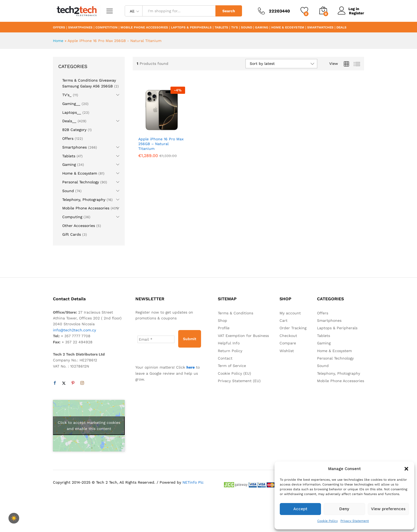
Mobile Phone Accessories (144, 28)
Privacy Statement (355, 521)
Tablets (221, 28)
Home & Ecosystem (288, 28)
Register (356, 13)
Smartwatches (320, 28)
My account (290, 313)
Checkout (288, 336)
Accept (300, 509)
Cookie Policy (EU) (234, 373)
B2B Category (74, 130)
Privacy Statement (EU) (239, 381)
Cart (283, 320)
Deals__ (69, 121)
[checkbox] (14, 518)
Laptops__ (72, 112)
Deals (341, 28)
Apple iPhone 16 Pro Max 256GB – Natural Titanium (161, 144)
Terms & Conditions (235, 313)
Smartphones (80, 28)
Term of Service (232, 366)
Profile (224, 328)
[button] (406, 469)
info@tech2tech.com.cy (74, 330)
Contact (225, 358)
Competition (107, 28)
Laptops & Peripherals (191, 28)
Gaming (262, 28)
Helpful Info (229, 343)
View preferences (388, 509)
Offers (59, 28)
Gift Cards (72, 234)
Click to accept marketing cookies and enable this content (89, 426)
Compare (288, 343)
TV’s (235, 28)
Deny (344, 509)
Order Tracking (293, 328)
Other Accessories (79, 226)
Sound (247, 28)
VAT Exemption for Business (243, 336)
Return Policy (230, 351)
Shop (222, 320)
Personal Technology (81, 182)
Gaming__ (71, 104)
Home (58, 41)
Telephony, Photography (84, 200)
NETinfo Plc (193, 482)
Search (229, 11)
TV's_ (67, 95)
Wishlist (287, 351)
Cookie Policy (328, 521)
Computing (72, 217)
